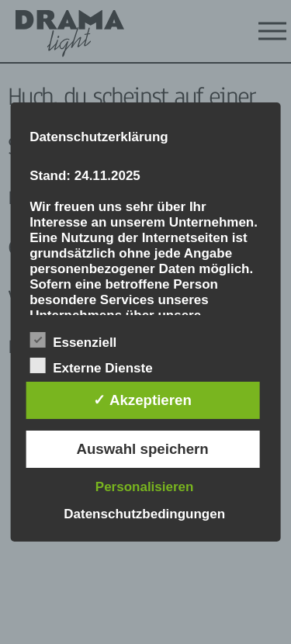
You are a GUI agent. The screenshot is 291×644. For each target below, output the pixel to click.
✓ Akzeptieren (142, 400)
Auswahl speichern (142, 449)
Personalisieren (145, 487)
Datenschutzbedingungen (144, 514)
